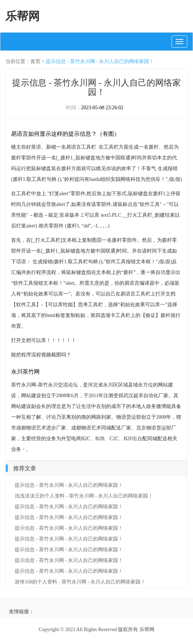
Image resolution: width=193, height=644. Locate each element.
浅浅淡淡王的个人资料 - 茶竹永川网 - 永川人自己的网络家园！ (84, 496)
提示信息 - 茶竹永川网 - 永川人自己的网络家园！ (100, 61)
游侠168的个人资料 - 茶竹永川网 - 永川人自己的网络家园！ (80, 582)
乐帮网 (23, 16)
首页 (35, 61)
